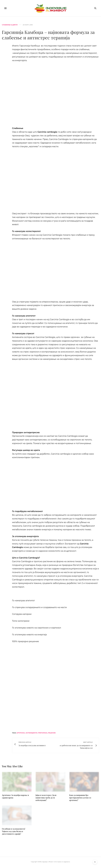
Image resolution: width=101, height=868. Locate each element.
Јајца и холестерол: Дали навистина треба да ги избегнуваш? (46, 798)
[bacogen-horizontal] (56, 686)
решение (52, 733)
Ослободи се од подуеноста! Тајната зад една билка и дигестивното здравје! (14, 831)
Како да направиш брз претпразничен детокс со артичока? (80, 798)
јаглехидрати (31, 733)
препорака (43, 733)
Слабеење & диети (10, 25)
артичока (21, 733)
